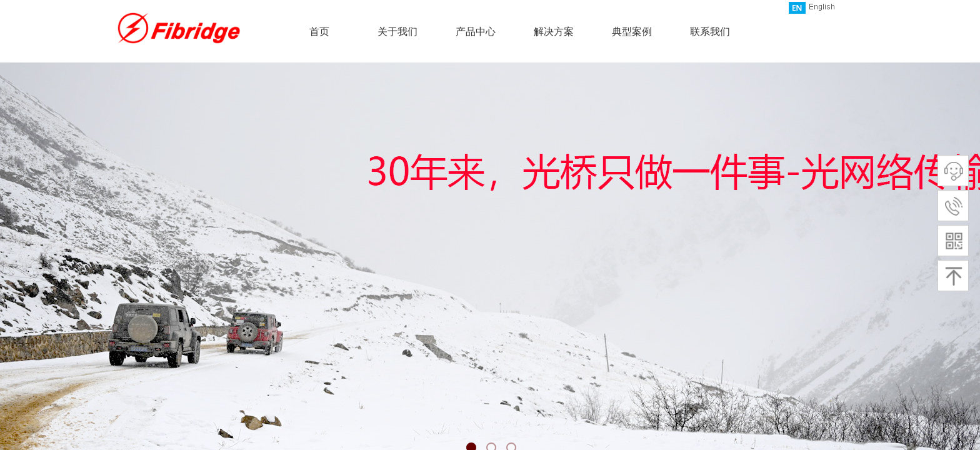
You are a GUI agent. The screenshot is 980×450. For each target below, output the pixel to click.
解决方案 (554, 32)
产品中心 (476, 32)
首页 (319, 32)
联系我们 (710, 32)
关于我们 (397, 32)
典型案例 (632, 32)
